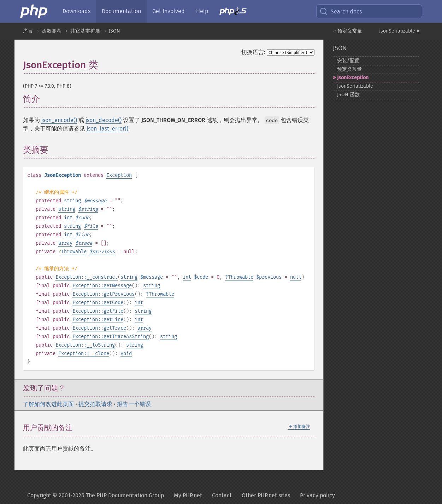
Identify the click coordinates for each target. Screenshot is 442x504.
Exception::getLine (98, 320)
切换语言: (253, 52)
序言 (28, 31)
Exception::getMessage (102, 286)
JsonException (353, 78)
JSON (114, 31)
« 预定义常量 (348, 31)
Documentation (121, 11)
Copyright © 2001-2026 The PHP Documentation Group (96, 495)
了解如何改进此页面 (48, 404)
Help (202, 11)
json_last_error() (107, 129)
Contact (222, 495)
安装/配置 (348, 61)
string (72, 201)
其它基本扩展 (85, 31)
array (65, 243)
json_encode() (59, 120)
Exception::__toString (85, 345)
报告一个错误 (134, 404)
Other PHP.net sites (266, 495)
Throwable (74, 252)
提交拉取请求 (95, 404)
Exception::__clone (84, 354)
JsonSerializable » (399, 31)
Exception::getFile (98, 311)
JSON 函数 (348, 95)
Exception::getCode (98, 303)
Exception (119, 175)
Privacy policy (317, 495)
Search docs (341, 11)
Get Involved (169, 11)
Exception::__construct (87, 277)
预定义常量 (349, 69)
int (68, 218)
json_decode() (104, 120)
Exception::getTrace (99, 328)
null (296, 277)
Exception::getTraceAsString (111, 337)
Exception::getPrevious (104, 294)
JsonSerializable (355, 86)
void (126, 354)
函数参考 (52, 31)
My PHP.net (188, 495)
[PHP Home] (34, 11)
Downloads (76, 11)
